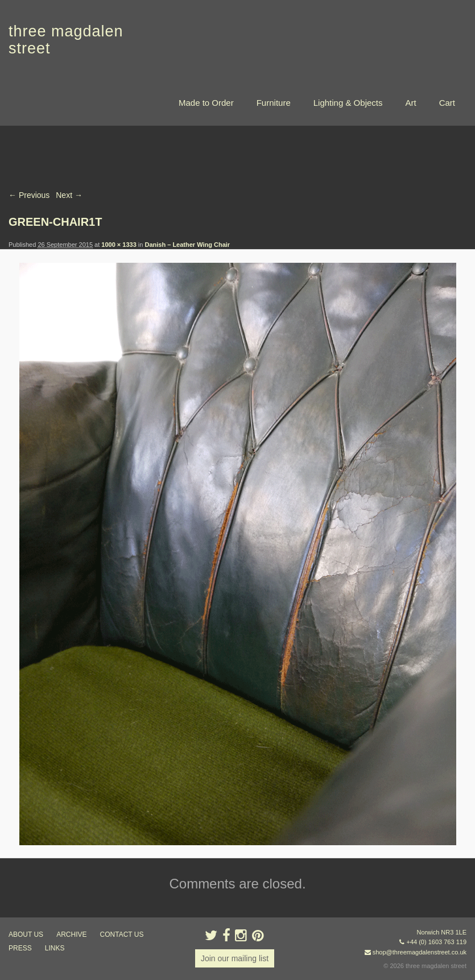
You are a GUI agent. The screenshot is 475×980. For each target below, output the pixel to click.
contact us (122, 934)
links (55, 948)
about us (26, 934)
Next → (69, 195)
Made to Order (206, 103)
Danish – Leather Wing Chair (187, 245)
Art (410, 103)
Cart (447, 103)
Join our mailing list (235, 958)
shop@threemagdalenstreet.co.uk (420, 952)
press (20, 948)
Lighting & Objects (348, 103)
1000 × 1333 (119, 245)
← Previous (29, 195)
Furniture (274, 103)
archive (71, 934)
